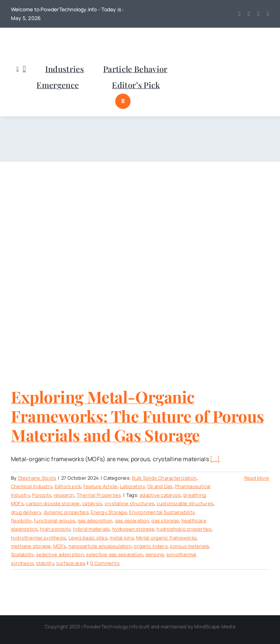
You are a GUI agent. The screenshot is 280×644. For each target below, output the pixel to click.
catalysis (92, 503)
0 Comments (105, 563)
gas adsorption (95, 521)
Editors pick (68, 486)
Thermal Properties (99, 495)
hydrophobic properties (184, 529)
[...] (215, 459)
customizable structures (185, 503)
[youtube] (249, 14)
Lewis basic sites (88, 538)
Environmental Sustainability (162, 512)
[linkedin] (258, 14)
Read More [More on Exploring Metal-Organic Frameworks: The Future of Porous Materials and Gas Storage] (257, 478)
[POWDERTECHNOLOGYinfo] (47, 38)
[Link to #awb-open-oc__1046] (123, 101)
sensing (155, 554)
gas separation (132, 521)
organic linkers (151, 546)
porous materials (189, 546)
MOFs (60, 546)
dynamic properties (66, 512)
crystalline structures (129, 503)
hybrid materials (92, 529)
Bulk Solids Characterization (164, 478)
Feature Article (101, 486)
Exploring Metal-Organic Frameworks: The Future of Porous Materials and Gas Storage (137, 416)
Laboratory (132, 486)
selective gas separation (114, 554)
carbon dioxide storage (53, 503)
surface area (71, 563)
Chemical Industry (32, 486)
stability (45, 563)
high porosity (55, 529)
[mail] (268, 14)
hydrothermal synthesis (38, 538)
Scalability (22, 554)
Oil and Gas (160, 486)
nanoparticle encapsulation (100, 546)
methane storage (31, 546)
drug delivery (26, 512)
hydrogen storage (133, 529)
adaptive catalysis (160, 495)
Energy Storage (109, 512)
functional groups (55, 521)
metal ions (122, 538)
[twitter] (240, 14)
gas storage (165, 521)
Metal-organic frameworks (166, 538)
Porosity (42, 495)
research (64, 495)
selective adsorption (60, 554)
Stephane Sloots (37, 478)
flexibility (21, 521)
